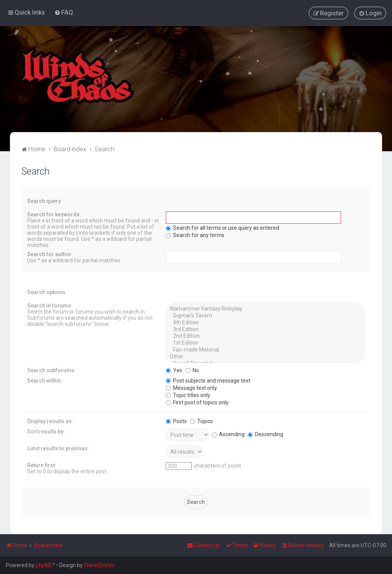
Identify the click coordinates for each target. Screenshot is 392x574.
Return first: (42, 464)
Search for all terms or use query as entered (222, 227)
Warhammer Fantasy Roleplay (265, 308)
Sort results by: (46, 431)
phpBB (44, 565)
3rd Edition (265, 329)
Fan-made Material (265, 349)
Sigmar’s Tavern (265, 315)
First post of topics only (197, 402)
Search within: (45, 380)
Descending (265, 433)
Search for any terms (195, 234)
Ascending (228, 433)
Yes (174, 370)
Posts (176, 420)
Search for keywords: (54, 214)
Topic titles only (188, 394)
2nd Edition (265, 336)
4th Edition (265, 322)
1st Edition (265, 342)
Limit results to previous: (58, 448)
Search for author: (50, 253)
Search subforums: (51, 370)
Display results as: (50, 420)
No (192, 370)
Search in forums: (50, 305)
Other (265, 356)
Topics (201, 420)
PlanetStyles (99, 565)
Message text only (191, 387)
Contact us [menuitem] (203, 545)
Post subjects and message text (208, 380)
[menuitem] (64, 12)
